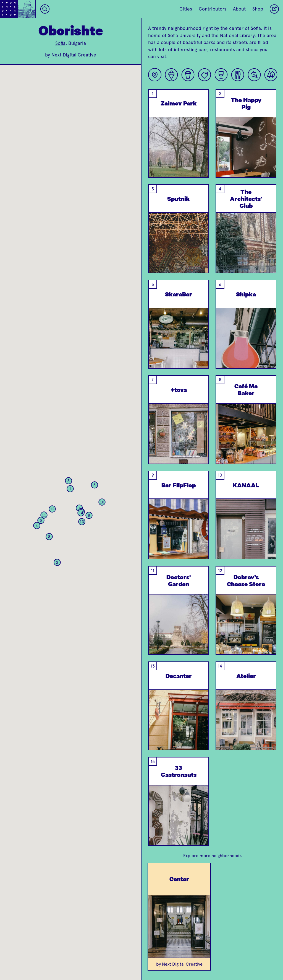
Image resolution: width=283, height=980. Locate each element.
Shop (258, 9)
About (239, 9)
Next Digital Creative (74, 55)
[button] (70, 489)
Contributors (213, 9)
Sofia (60, 43)
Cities (186, 9)
